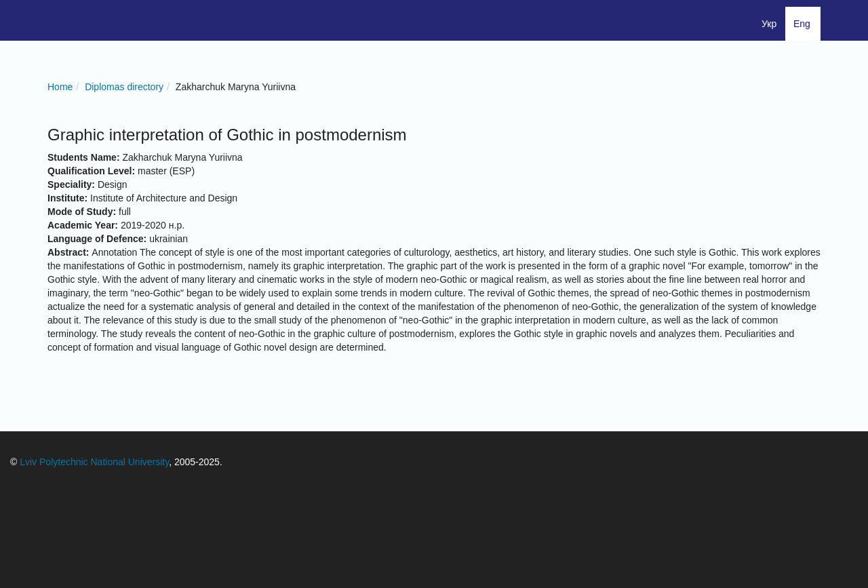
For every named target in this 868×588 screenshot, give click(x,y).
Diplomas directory (124, 87)
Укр (769, 24)
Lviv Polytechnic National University (94, 462)
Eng (802, 24)
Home (60, 87)
